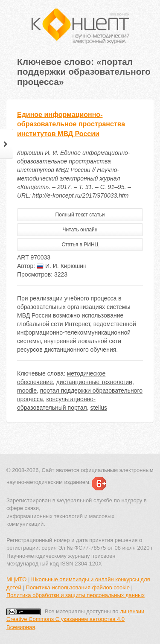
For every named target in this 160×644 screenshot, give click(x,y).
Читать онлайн (80, 230)
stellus (99, 408)
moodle (27, 390)
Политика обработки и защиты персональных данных (76, 595)
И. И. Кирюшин (62, 266)
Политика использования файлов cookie (78, 587)
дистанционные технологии (94, 382)
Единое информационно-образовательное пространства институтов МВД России (71, 124)
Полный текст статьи (80, 215)
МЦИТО (16, 579)
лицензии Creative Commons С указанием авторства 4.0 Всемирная (75, 619)
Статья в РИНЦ (80, 245)
